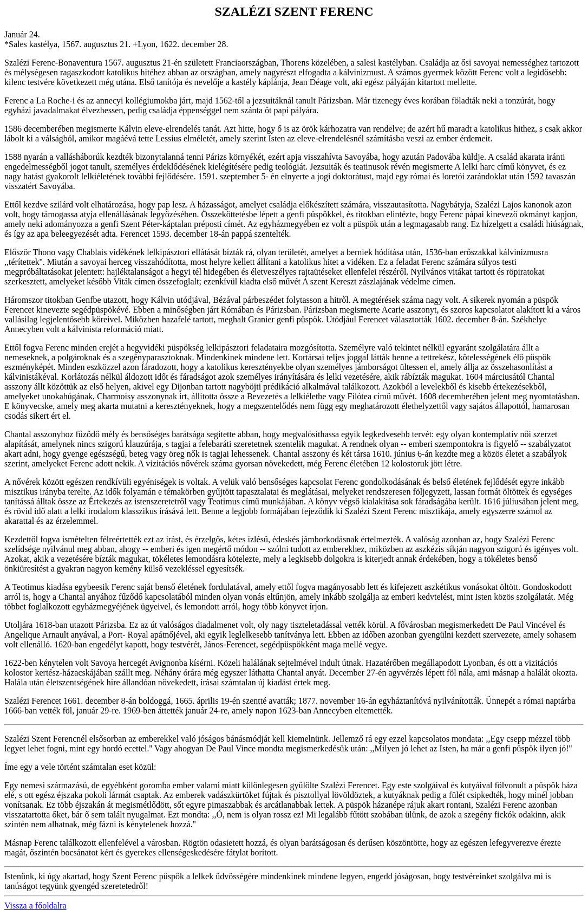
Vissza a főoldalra (35, 906)
